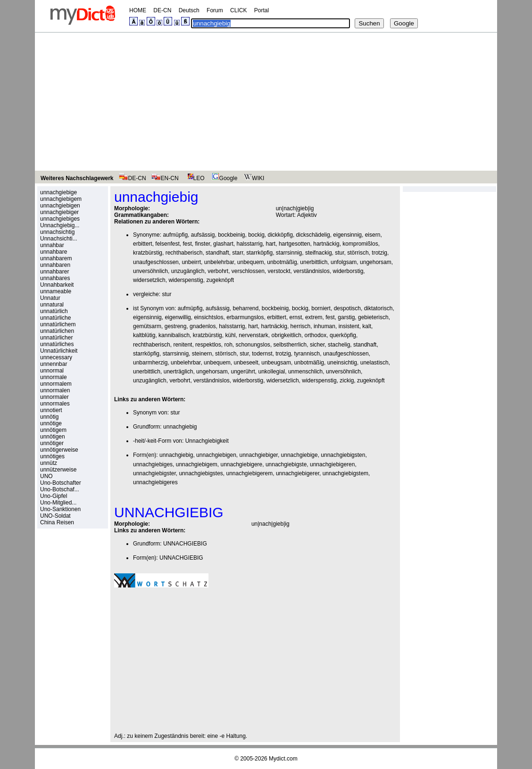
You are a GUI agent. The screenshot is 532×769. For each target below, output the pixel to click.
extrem (314, 317)
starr (237, 253)
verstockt (279, 271)
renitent (183, 345)
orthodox (316, 335)
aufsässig (203, 235)
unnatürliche (55, 318)
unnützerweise (58, 470)
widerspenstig (186, 280)
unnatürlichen (57, 331)
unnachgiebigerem (250, 473)
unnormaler (54, 397)
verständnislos (312, 271)
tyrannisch (307, 354)
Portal (262, 10)
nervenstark (254, 335)
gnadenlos (203, 326)
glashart (223, 244)
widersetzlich (149, 280)
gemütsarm (147, 326)
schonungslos (253, 345)
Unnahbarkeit (57, 285)
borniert (321, 308)
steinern (202, 354)
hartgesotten (295, 244)
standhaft (217, 253)
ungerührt (243, 372)
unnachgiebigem (61, 199)
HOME (138, 10)
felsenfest (167, 244)
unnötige (51, 423)
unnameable (56, 291)
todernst (262, 354)
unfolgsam (344, 262)
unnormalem (56, 384)
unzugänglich (188, 271)
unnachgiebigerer (298, 473)
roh (228, 345)
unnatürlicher (56, 338)
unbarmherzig (150, 363)
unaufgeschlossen (156, 262)
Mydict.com (283, 759)
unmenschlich (305, 372)
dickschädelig (313, 235)
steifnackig (319, 253)
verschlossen (248, 271)
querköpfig (343, 335)
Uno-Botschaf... (60, 489)
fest (187, 244)
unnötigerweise (59, 450)
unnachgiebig (180, 427)
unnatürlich (54, 311)
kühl (230, 335)
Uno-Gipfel (54, 496)
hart (271, 244)
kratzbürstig (148, 253)
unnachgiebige (58, 192)
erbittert (143, 244)
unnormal (52, 371)
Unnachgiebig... (60, 225)
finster (202, 244)
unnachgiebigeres (155, 482)
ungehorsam (376, 262)
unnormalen (55, 390)
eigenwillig (178, 317)
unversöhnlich (150, 271)
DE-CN (162, 10)
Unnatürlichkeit (59, 351)
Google (224, 178)
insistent (349, 326)
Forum (215, 10)
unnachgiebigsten (343, 455)
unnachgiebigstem (345, 473)
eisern (373, 235)
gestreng (176, 326)
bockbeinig (231, 235)
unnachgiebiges (60, 219)
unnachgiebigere (242, 464)
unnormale (54, 377)
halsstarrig (249, 244)
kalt (367, 326)
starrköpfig (259, 253)
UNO (46, 476)
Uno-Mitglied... (58, 503)
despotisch (347, 308)
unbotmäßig (282, 262)
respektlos (208, 345)
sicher (317, 345)
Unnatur (50, 298)
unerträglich (179, 372)
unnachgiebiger (59, 212)
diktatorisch (378, 308)
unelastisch (374, 363)
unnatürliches (57, 344)
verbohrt (218, 271)
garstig (346, 317)
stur (339, 253)
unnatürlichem (58, 324)
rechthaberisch (184, 253)
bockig (256, 235)
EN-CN (165, 178)
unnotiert (51, 410)
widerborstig (348, 271)
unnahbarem (56, 258)
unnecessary (56, 357)
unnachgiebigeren (332, 464)
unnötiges (52, 456)
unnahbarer (54, 272)
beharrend (245, 308)
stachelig (339, 345)
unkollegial (272, 372)
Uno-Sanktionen (60, 509)
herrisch (301, 326)
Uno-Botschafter (61, 483)
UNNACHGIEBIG (185, 544)
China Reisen (57, 522)
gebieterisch (373, 317)
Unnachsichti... (59, 239)
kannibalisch (174, 335)
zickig (347, 380)
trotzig (379, 253)
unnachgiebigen (60, 206)
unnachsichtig (57, 232)
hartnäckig (326, 244)
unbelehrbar (219, 262)
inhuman (324, 326)
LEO (194, 178)
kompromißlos (360, 244)
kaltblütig (144, 335)
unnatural (52, 305)
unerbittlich (314, 262)
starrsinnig (289, 253)
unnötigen (53, 437)
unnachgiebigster (154, 473)
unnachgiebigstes (201, 473)
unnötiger (52, 443)
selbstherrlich (290, 345)
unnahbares (55, 278)
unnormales (55, 404)
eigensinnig (347, 235)
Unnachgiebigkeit (207, 441)
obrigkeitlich (287, 335)
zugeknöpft (220, 280)
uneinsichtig (342, 363)
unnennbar (54, 364)
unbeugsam (276, 363)
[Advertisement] (266, 103)
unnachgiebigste (286, 464)
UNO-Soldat (55, 516)
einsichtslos (208, 317)
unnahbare (54, 252)
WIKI (253, 178)
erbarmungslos (245, 317)
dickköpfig (280, 235)
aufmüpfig (175, 235)
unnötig (49, 417)
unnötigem (53, 430)
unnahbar (52, 245)
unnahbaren (55, 265)
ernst (296, 317)
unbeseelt (246, 363)
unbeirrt (191, 262)
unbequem (251, 262)
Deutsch (189, 10)
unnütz (49, 463)
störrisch (358, 253)
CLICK (238, 10)
